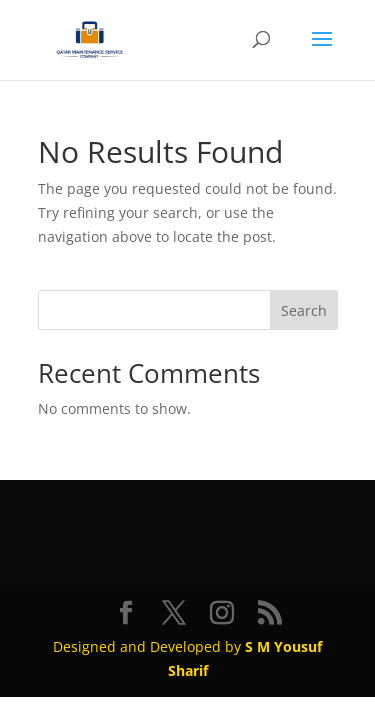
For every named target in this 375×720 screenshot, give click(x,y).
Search (304, 310)
